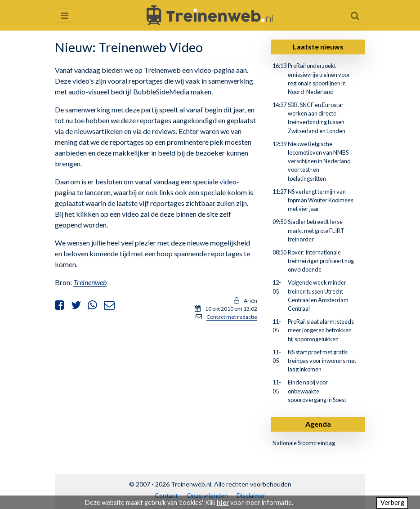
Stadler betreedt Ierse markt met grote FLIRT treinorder (316, 230)
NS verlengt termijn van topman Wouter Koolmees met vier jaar (321, 200)
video (228, 181)
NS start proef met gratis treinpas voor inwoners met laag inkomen (322, 361)
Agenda (318, 424)
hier (223, 502)
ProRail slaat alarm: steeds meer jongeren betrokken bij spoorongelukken (321, 330)
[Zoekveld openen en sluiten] (355, 16)
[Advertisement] (156, 391)
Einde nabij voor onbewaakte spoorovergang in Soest (317, 391)
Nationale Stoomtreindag (304, 443)
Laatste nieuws (318, 47)
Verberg (392, 502)
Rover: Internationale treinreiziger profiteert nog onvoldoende (321, 261)
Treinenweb (90, 282)
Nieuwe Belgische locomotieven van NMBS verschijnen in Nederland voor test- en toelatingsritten (319, 161)
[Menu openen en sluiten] (65, 16)
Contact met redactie (232, 317)
